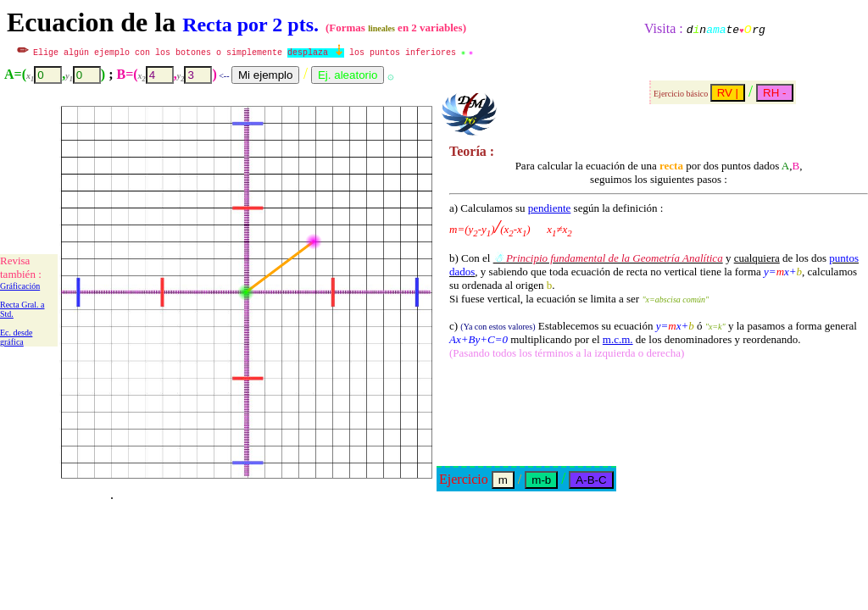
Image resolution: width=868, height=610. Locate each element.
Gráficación (20, 286)
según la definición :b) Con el (556, 233)
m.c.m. (618, 339)
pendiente (550, 208)
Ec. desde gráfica (16, 337)
